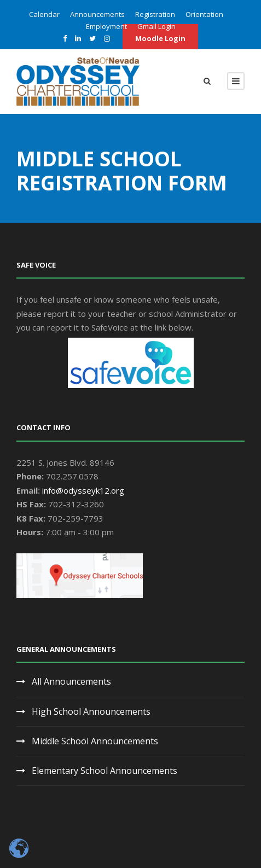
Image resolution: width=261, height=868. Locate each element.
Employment (106, 26)
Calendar (44, 14)
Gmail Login (156, 26)
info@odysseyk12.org (83, 490)
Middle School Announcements (95, 741)
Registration (155, 14)
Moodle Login (160, 38)
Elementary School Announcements (105, 771)
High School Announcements (91, 711)
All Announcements (71, 681)
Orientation (204, 14)
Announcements (97, 14)
